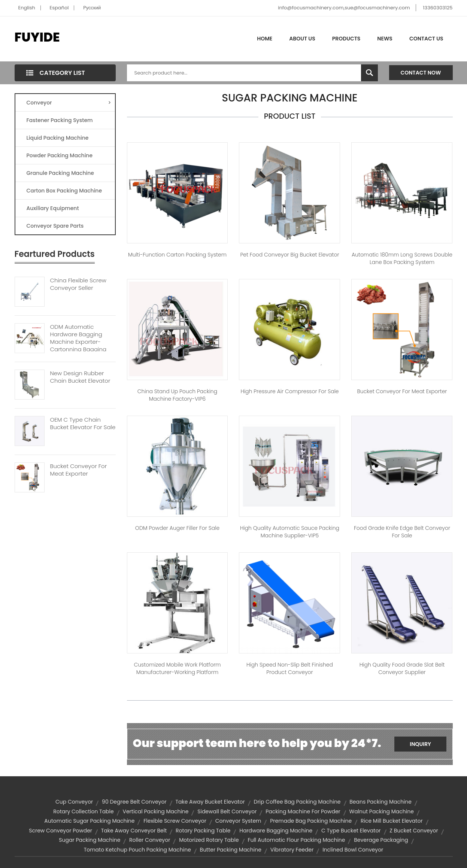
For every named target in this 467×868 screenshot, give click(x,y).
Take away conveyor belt (134, 831)
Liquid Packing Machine (58, 138)
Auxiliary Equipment (53, 208)
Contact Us (426, 39)
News (385, 39)
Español (59, 8)
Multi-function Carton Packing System (177, 255)
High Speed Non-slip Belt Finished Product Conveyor (290, 668)
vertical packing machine (155, 811)
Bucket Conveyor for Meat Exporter (402, 391)
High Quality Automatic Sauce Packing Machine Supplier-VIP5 (290, 532)
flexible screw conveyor (175, 821)
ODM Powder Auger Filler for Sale (177, 528)
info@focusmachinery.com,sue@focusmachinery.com (344, 8)
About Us (302, 39)
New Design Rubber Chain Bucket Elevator (80, 377)
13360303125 (438, 8)
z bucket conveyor (414, 831)
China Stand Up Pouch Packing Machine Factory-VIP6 (177, 395)
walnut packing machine (382, 811)
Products (346, 39)
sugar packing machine (90, 840)
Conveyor (69, 103)
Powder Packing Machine (60, 155)
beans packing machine (380, 802)
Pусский (92, 8)
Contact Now (421, 73)
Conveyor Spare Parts (55, 226)
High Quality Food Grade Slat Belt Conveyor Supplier (402, 668)
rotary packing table (203, 831)
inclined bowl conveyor (353, 850)
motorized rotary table (209, 840)
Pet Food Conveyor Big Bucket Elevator (289, 255)
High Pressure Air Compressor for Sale (289, 391)
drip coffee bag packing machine (297, 802)
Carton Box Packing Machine (64, 191)
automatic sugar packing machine (89, 821)
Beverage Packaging (381, 840)
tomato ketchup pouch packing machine (137, 850)
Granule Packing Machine (60, 173)
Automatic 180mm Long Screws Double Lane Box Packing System (402, 258)
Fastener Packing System (60, 120)
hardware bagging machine (276, 831)
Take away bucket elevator (210, 802)
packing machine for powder (303, 811)
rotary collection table (84, 811)
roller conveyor (150, 840)
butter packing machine (231, 850)
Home (265, 39)
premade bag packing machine (311, 821)
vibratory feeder (292, 850)
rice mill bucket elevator (392, 821)
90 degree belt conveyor (134, 802)
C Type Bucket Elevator (351, 831)
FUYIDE (37, 37)
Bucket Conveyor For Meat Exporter (79, 470)
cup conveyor (74, 802)
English (27, 8)
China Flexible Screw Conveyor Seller (78, 284)
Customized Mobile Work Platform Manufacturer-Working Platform (177, 668)
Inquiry (420, 744)
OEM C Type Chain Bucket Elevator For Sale (83, 424)
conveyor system (238, 821)
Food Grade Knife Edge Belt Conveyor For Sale (402, 532)
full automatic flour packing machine (296, 840)
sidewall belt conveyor (227, 811)
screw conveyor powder (60, 831)
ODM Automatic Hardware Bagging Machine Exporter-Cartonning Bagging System (78, 342)
